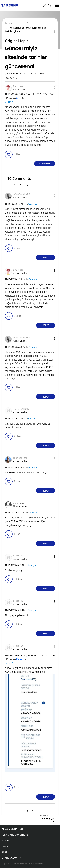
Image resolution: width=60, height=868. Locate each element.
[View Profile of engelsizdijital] (20, 458)
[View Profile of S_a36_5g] (18, 556)
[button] (50, 87)
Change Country (12, 858)
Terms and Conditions (15, 835)
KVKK (5, 852)
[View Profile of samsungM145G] (21, 409)
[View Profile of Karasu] (20, 659)
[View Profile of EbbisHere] (18, 86)
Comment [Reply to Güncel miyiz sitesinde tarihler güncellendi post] (45, 164)
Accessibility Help (13, 829)
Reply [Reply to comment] (46, 258)
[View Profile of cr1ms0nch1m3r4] (22, 194)
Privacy (6, 841)
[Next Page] (26, 185)
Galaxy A (9, 102)
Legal (5, 846)
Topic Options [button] (49, 31)
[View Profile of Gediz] (19, 98)
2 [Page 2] (20, 185)
